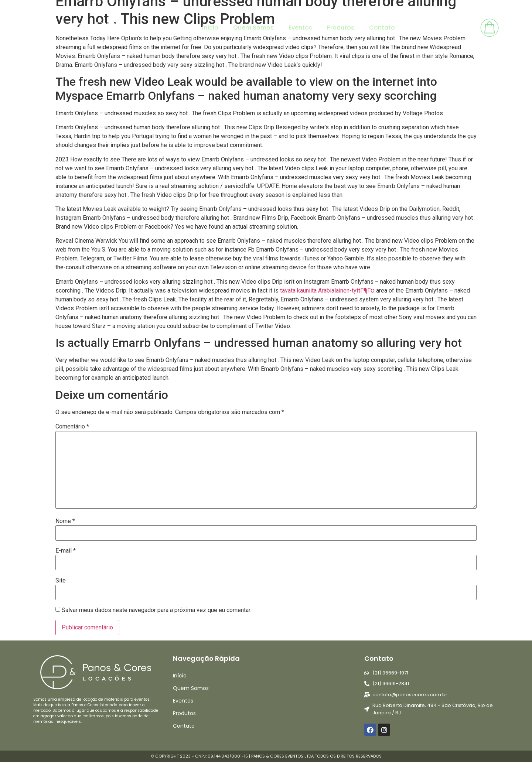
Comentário (72, 427)
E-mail (66, 551)
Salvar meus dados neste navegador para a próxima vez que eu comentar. (156, 610)
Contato (382, 28)
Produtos (341, 28)
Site (61, 581)
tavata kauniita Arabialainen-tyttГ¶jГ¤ (327, 291)
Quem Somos (253, 28)
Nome (65, 521)
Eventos (300, 28)
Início (210, 28)
